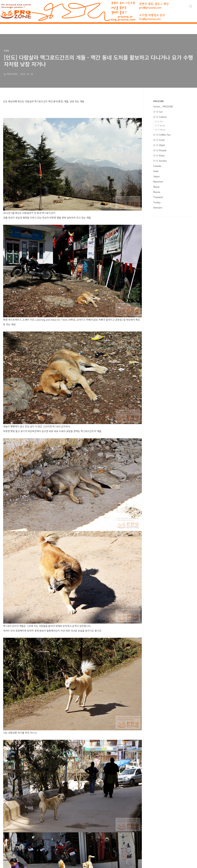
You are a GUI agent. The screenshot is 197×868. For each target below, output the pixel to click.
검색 (191, 6)
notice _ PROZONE (163, 106)
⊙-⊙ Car (158, 112)
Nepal (156, 187)
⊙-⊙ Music (160, 130)
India (156, 171)
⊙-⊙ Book (160, 125)
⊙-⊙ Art (159, 121)
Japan (156, 176)
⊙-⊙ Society (160, 161)
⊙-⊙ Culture (160, 117)
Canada (157, 166)
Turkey (157, 202)
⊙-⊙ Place (159, 155)
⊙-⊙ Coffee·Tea (162, 135)
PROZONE (158, 101)
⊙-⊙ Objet (159, 145)
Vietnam (158, 208)
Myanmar (158, 182)
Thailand (158, 197)
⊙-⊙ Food (159, 140)
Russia (157, 192)
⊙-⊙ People (160, 150)
